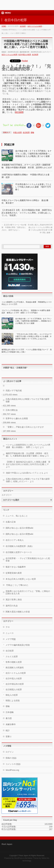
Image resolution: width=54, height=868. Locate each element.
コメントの (13, 764)
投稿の (11, 758)
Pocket (25, 61)
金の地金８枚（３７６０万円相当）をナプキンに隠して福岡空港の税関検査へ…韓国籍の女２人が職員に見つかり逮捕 (33, 153)
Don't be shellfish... (14, 125)
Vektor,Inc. (46, 858)
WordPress (19, 858)
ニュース (10, 633)
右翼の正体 (11, 522)
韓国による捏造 (13, 701)
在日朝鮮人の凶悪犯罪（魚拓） (20, 546)
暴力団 (9, 718)
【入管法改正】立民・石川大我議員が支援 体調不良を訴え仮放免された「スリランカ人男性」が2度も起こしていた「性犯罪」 (27, 213)
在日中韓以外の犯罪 (15, 684)
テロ (8, 627)
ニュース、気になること (17, 516)
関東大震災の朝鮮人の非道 (18, 612)
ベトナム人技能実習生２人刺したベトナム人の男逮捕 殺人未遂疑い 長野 (28, 446)
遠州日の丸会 (12, 606)
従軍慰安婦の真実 (14, 573)
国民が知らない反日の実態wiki (19, 528)
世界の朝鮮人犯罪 (14, 662)
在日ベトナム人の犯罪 (10, 55)
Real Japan (24, 856)
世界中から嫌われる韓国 (17, 418)
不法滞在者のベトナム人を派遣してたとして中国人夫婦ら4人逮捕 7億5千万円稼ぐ (33, 187)
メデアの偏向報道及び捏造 (18, 645)
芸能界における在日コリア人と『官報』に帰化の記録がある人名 (28, 592)
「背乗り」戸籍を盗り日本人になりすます (25, 427)
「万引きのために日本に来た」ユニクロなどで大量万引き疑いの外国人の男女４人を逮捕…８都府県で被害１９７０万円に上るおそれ (33, 336)
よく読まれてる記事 (12, 381)
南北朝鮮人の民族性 (15, 668)
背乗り (9, 737)
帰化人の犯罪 (12, 695)
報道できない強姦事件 (16, 567)
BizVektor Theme (32, 858)
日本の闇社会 (12, 410)
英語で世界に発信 (14, 600)
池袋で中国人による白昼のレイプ (21, 473)
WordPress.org (12, 770)
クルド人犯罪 (12, 657)
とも (41, 473)
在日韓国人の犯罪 (14, 690)
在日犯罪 (35, 55)
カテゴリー (7, 495)
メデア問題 (11, 639)
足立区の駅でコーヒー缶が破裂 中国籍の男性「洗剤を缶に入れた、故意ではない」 (14, 227)
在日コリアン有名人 (15, 540)
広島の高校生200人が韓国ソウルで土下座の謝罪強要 (27, 400)
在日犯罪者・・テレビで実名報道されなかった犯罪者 (28, 560)
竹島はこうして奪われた (17, 585)
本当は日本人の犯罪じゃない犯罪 (21, 579)
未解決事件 (11, 724)
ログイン (10, 752)
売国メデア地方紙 (14, 391)
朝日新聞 (19, 112)
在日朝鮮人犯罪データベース (19, 552)
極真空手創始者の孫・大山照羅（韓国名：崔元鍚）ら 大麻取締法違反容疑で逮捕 (27, 455)
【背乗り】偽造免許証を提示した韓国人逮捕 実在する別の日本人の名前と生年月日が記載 (28, 463)
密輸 (32, 132)
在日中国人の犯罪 (25, 55)
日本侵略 (10, 712)
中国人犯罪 (17, 132)
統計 (8, 730)
